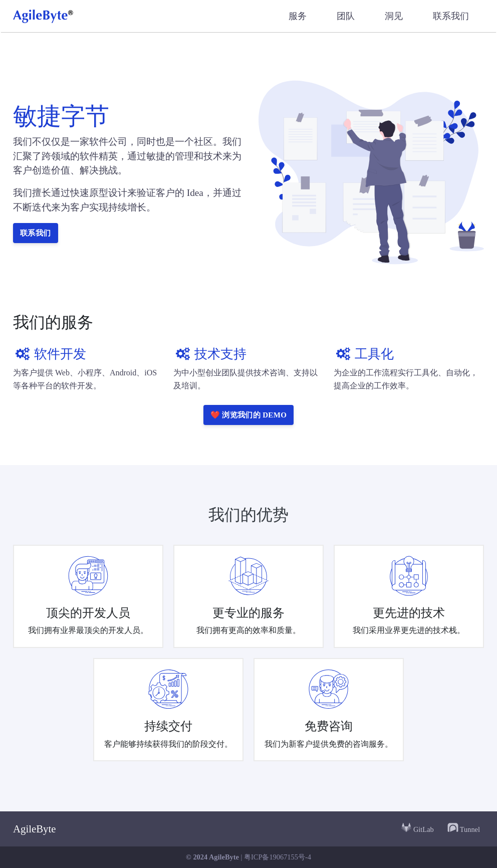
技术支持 (210, 354)
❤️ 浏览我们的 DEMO (249, 415)
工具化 (364, 354)
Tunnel (463, 827)
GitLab (417, 827)
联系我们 (36, 233)
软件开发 (50, 354)
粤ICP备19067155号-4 (278, 857)
